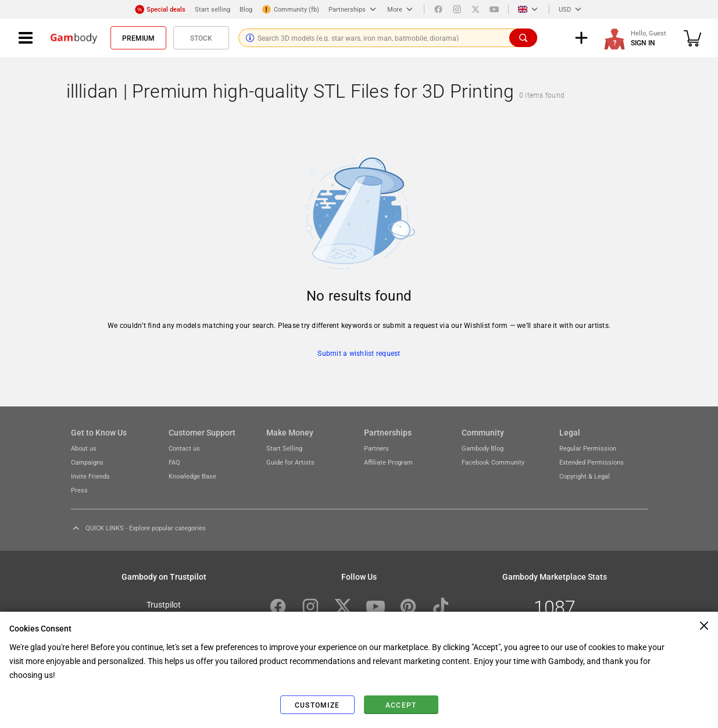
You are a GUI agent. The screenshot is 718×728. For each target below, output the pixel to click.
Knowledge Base (192, 476)
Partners (376, 448)
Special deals (160, 9)
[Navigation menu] (26, 38)
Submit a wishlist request (359, 353)
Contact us (184, 448)
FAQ (174, 462)
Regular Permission (588, 448)
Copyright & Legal (585, 476)
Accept (401, 705)
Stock (201, 38)
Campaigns (87, 462)
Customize (317, 705)
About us (84, 448)
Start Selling (284, 448)
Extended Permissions (592, 462)
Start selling (212, 9)
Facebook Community (493, 462)
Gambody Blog (483, 448)
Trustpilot (164, 604)
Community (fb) (290, 9)
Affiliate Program (388, 462)
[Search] (523, 38)
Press (79, 490)
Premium (138, 38)
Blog (246, 9)
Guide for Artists (290, 462)
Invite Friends (90, 476)
